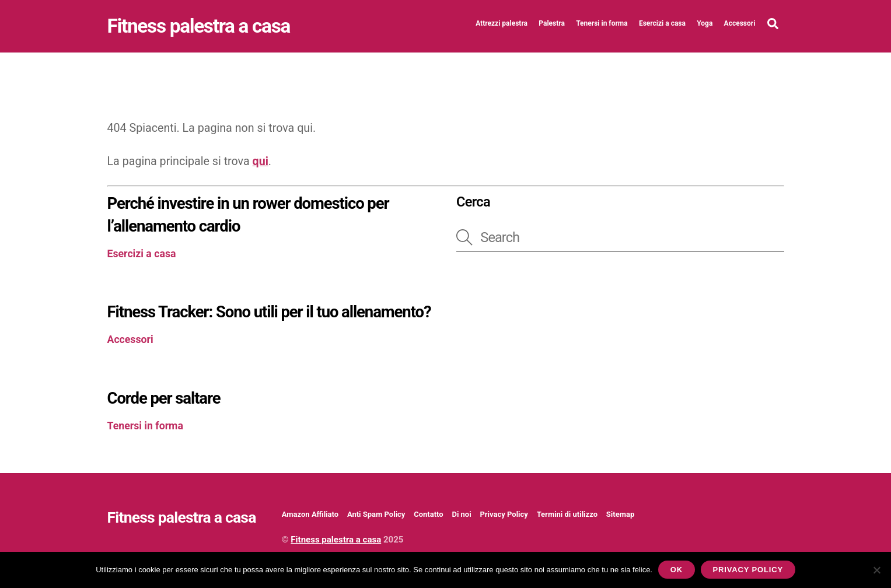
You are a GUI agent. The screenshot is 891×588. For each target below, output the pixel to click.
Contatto (428, 514)
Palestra (552, 23)
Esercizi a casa (662, 23)
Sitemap (620, 514)
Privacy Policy (504, 514)
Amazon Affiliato (310, 514)
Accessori (740, 23)
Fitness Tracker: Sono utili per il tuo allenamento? (269, 312)
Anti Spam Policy (376, 514)
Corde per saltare (164, 398)
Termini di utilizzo (567, 514)
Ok (677, 570)
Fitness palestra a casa (336, 540)
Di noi (461, 514)
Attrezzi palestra (502, 23)
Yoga (705, 23)
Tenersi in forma (602, 23)
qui (261, 161)
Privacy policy (748, 570)
